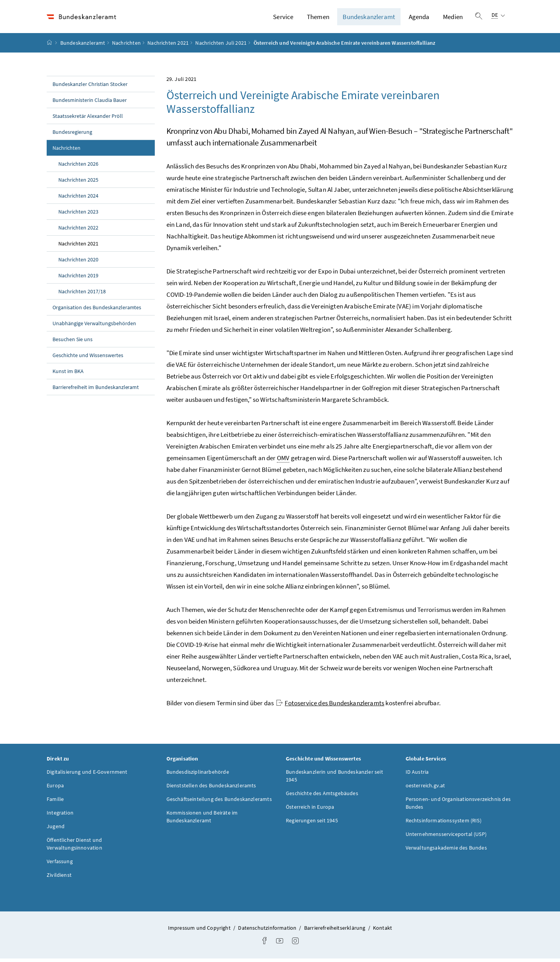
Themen (318, 18)
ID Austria (417, 775)
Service (283, 18)
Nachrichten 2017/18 (82, 295)
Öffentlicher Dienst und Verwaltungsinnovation (74, 847)
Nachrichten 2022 (78, 231)
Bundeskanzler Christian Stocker (90, 88)
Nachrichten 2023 (78, 215)
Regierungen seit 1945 (312, 824)
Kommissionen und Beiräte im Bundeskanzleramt (202, 820)
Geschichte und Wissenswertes (88, 359)
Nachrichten (126, 46)
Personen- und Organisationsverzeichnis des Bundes (458, 806)
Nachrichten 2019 (78, 279)
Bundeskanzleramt (369, 18)
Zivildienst (59, 878)
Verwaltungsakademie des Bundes (446, 851)
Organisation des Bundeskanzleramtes (97, 311)
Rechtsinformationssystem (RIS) (444, 824)
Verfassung (60, 865)
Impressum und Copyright (200, 931)
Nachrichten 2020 (78, 263)
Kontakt (382, 931)
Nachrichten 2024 (78, 199)
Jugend (56, 830)
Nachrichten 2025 (78, 183)
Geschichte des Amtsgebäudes (322, 797)
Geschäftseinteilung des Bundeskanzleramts (219, 803)
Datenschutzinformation (268, 931)
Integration (60, 816)
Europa (55, 789)
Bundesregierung (72, 135)
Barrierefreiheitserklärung (335, 931)
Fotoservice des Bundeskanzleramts (330, 706)
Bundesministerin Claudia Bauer (90, 103)
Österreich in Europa (310, 810)
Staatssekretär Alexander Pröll (88, 119)
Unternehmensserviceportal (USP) (446, 838)
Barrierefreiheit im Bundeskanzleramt (96, 391)
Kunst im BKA (68, 375)
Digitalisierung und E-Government (87, 775)
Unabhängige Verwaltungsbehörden (94, 327)
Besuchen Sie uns (73, 343)
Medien (453, 18)
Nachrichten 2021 (168, 46)
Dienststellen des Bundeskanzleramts (211, 789)
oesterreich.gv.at (425, 789)
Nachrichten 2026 (78, 167)
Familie (55, 803)
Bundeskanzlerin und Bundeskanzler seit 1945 (334, 779)
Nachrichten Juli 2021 (221, 46)
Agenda (419, 18)
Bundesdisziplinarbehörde (198, 775)
